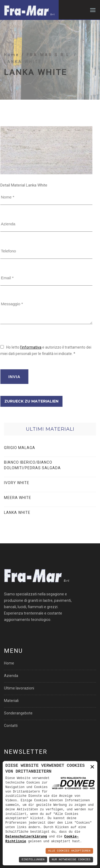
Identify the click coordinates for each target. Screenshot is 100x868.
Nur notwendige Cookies (71, 860)
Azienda (11, 676)
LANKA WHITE (17, 513)
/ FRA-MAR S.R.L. (48, 70)
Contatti (11, 726)
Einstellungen (33, 860)
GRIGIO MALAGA (20, 448)
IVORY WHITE (17, 483)
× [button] (92, 767)
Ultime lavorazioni (19, 688)
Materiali (11, 701)
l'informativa (15, 347)
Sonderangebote (18, 713)
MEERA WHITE (18, 498)
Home (13, 70)
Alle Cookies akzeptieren (69, 851)
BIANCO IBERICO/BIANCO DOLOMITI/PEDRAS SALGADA (32, 465)
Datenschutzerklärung (26, 836)
